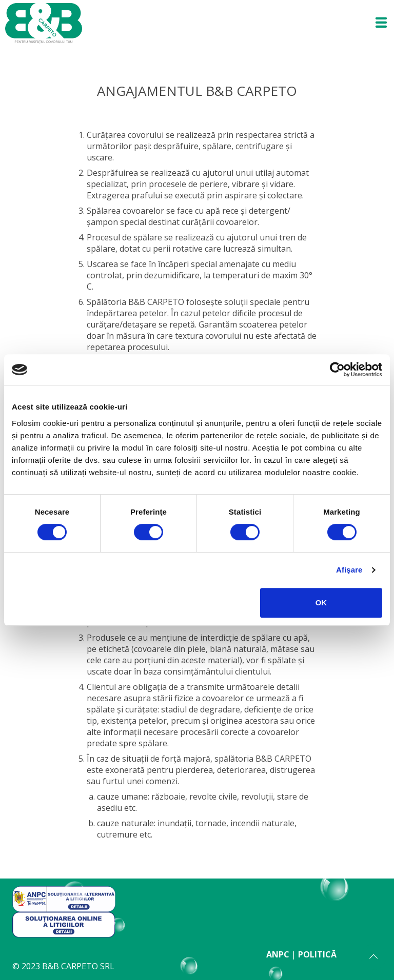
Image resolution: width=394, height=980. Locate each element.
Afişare (349, 570)
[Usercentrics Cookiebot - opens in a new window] (337, 370)
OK (321, 603)
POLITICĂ (317, 954)
